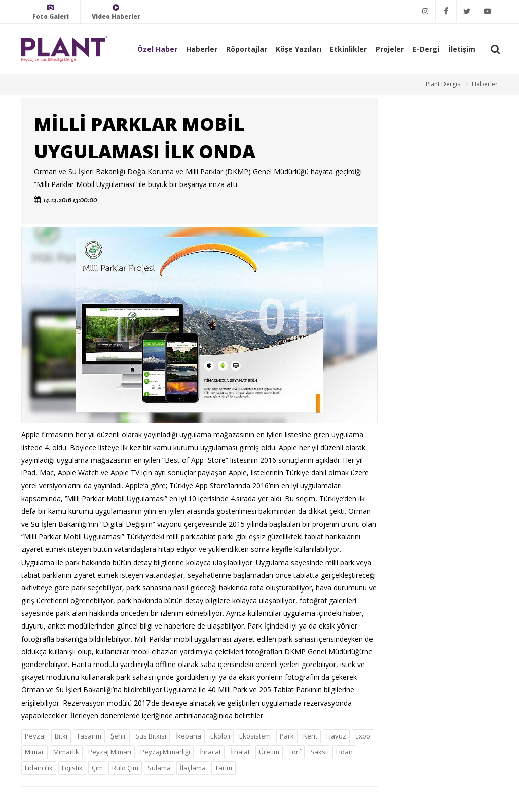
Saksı (319, 752)
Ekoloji (220, 736)
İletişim (462, 49)
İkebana (188, 736)
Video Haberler (116, 12)
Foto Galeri (51, 12)
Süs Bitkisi (151, 736)
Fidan (344, 752)
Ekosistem (255, 736)
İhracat (210, 752)
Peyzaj (35, 736)
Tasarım (89, 736)
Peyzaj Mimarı (110, 752)
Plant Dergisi (444, 84)
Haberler (202, 49)
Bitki (61, 736)
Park (287, 736)
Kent (310, 736)
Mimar (34, 752)
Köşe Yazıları (299, 49)
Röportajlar (247, 49)
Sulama (159, 768)
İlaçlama (193, 768)
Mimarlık (66, 752)
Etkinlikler (348, 49)
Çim (97, 768)
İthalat (240, 752)
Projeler (390, 49)
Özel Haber (157, 49)
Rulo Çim (125, 768)
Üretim (269, 752)
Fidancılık (39, 768)
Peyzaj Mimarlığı (165, 752)
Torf (295, 752)
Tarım (224, 768)
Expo (363, 736)
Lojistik (72, 768)
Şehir (118, 736)
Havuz (336, 736)
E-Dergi (426, 49)
